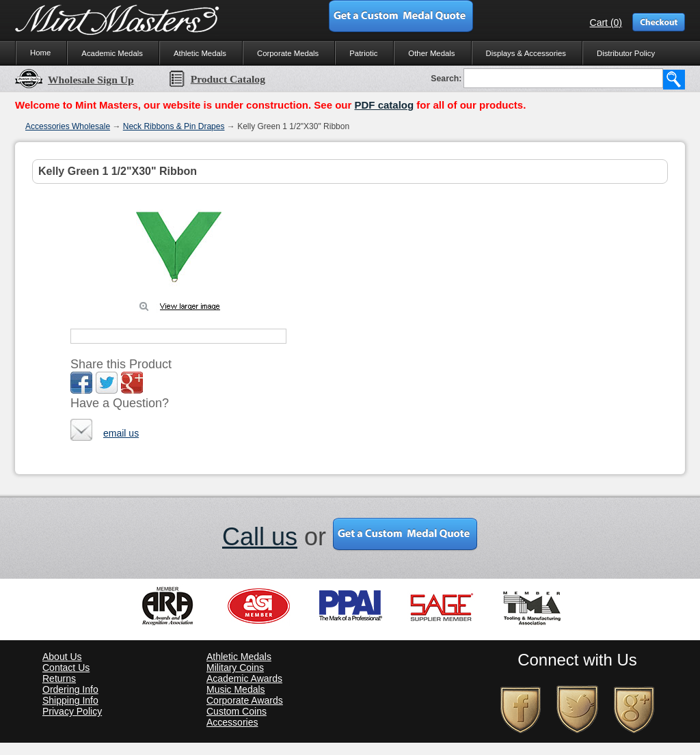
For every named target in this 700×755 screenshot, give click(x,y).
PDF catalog (384, 105)
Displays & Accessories (526, 53)
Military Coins (235, 668)
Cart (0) (606, 23)
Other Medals (431, 53)
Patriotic (363, 53)
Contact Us (66, 668)
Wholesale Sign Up (75, 80)
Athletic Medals (200, 53)
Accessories (232, 722)
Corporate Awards (245, 700)
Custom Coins (237, 711)
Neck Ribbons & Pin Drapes (174, 126)
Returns (59, 678)
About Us (62, 657)
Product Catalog (217, 79)
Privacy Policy (72, 711)
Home (40, 53)
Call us (260, 537)
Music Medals (236, 689)
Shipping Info (70, 700)
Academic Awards (244, 678)
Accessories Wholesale (68, 126)
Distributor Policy (626, 53)
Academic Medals (112, 53)
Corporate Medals (288, 53)
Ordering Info (70, 689)
